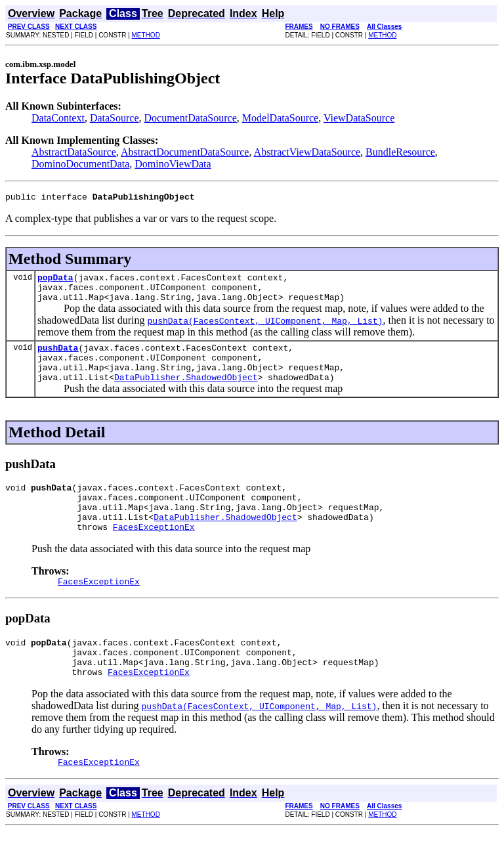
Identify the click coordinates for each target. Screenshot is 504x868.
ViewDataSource (359, 118)
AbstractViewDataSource (307, 152)
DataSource (115, 118)
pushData (58, 357)
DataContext (58, 118)
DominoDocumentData (80, 164)
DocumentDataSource (191, 118)
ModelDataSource (280, 118)
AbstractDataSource (74, 152)
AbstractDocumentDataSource (185, 152)
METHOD (146, 35)
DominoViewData (173, 164)
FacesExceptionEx (154, 552)
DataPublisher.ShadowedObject (186, 393)
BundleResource (400, 152)
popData (55, 281)
